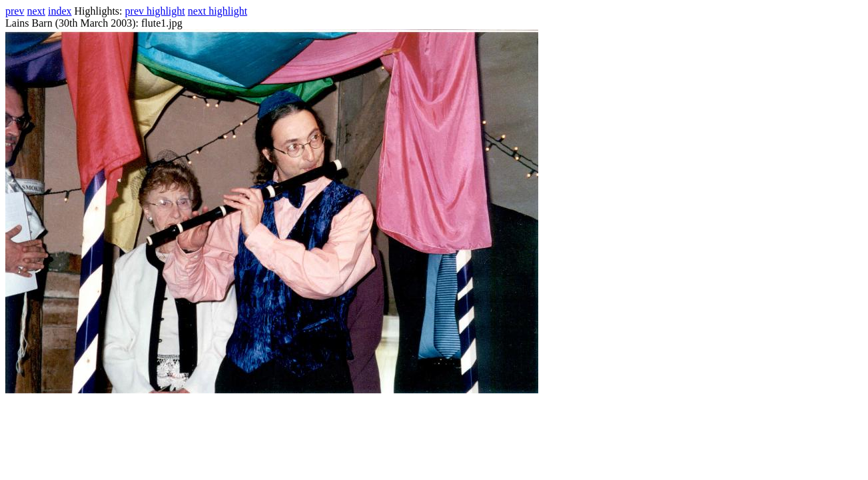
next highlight (217, 11)
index (60, 11)
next (36, 11)
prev (15, 11)
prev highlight (155, 11)
